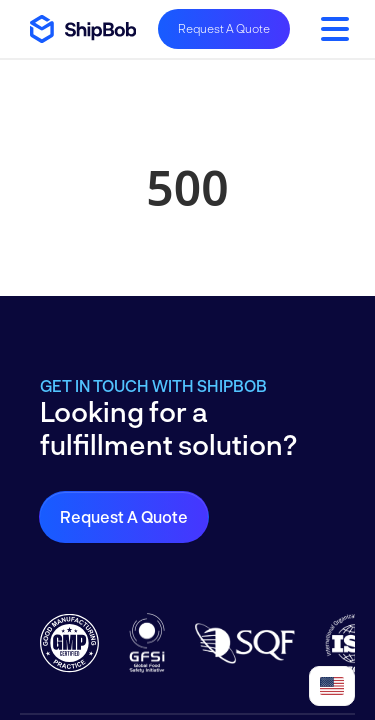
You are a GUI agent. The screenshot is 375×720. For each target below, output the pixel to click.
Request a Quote (124, 516)
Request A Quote (224, 28)
